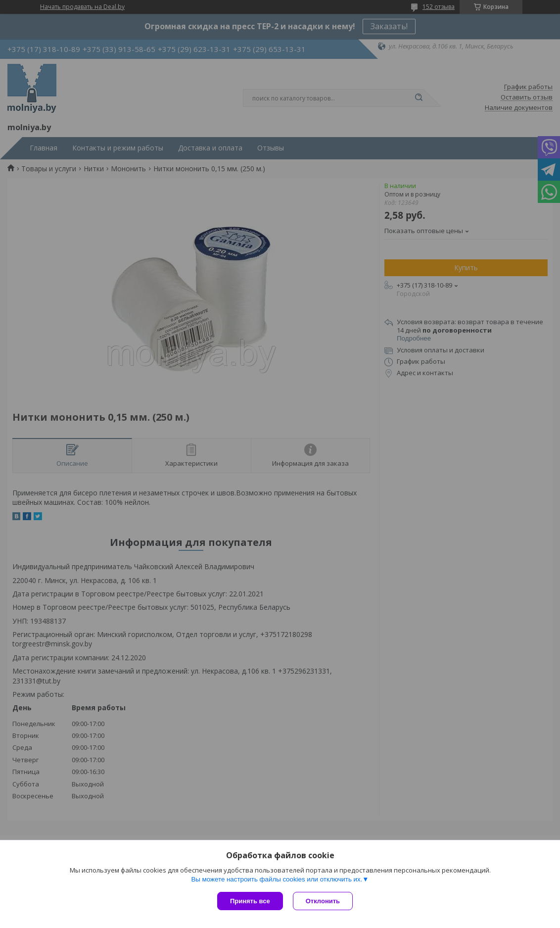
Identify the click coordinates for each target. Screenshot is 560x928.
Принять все (250, 901)
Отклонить (323, 901)
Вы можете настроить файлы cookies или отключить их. (277, 879)
